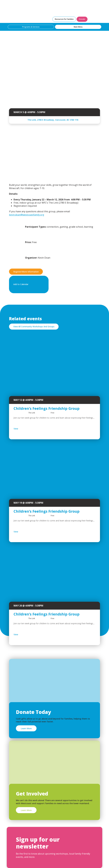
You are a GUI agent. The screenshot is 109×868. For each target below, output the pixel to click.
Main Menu (78, 27)
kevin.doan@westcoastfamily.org (27, 215)
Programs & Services (31, 27)
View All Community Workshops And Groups (34, 327)
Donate (82, 19)
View (23, 429)
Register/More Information (26, 272)
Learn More (26, 728)
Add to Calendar (28, 284)
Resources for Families (64, 19)
